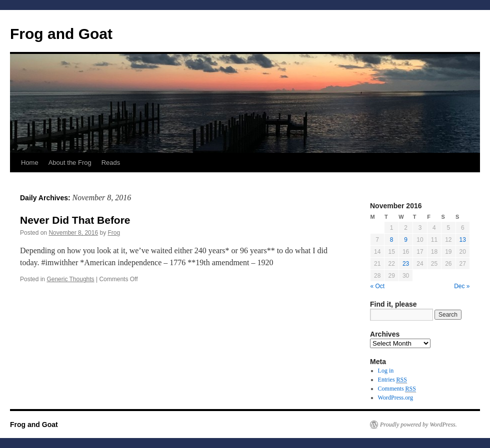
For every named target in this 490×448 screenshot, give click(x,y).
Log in (386, 371)
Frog (114, 233)
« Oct (378, 286)
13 (463, 240)
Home (30, 163)
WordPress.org (395, 398)
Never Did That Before (75, 220)
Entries (392, 380)
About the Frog (70, 163)
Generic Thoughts (70, 279)
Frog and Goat (61, 34)
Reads (111, 163)
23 (406, 264)
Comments (397, 389)
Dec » (462, 286)
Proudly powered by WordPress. (418, 425)
